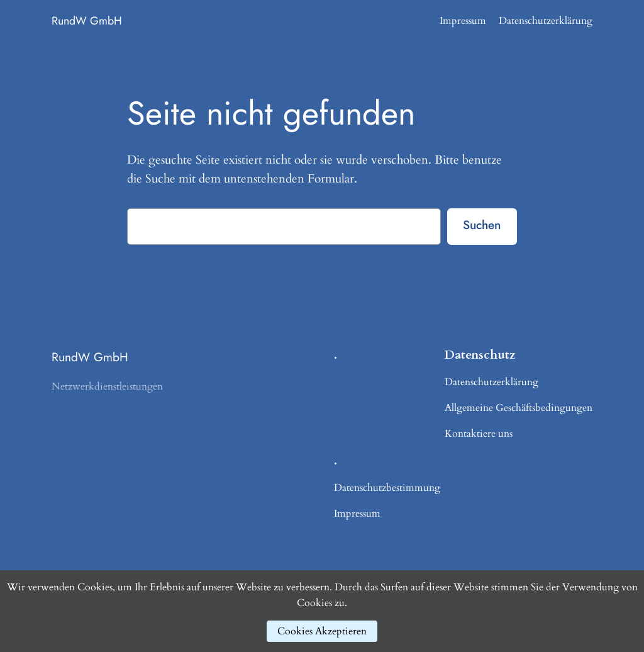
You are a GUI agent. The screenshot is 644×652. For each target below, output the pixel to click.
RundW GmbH (87, 21)
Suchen (482, 225)
